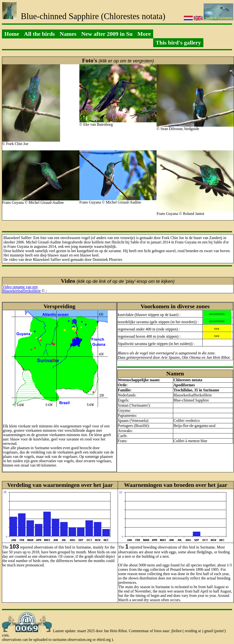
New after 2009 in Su (107, 34)
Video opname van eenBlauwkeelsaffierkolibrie (22, 289)
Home (12, 34)
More (144, 34)
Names (68, 34)
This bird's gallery (178, 43)
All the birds (39, 34)
